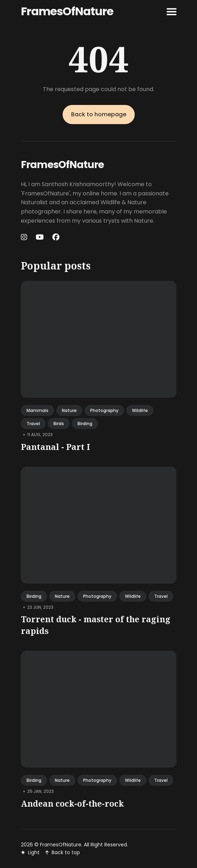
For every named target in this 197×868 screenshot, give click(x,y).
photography (104, 410)
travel (33, 424)
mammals (37, 410)
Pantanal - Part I (56, 447)
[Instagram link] (25, 237)
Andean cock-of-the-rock (72, 803)
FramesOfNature (67, 11)
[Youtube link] (40, 237)
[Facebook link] (56, 237)
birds (59, 424)
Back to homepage (99, 114)
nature (69, 410)
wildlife (140, 410)
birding (85, 424)
